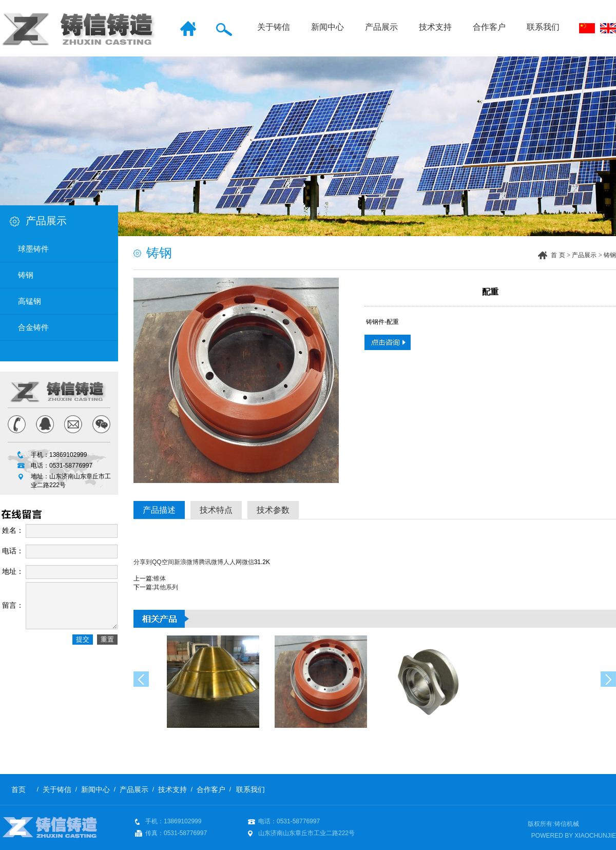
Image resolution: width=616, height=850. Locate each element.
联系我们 (543, 27)
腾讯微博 (211, 562)
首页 (18, 789)
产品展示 (381, 27)
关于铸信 (274, 27)
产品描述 (159, 510)
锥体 (160, 578)
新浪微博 (186, 562)
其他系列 (166, 587)
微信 (248, 562)
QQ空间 (163, 562)
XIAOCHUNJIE (595, 836)
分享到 (143, 562)
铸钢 (610, 255)
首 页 (558, 255)
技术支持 (435, 27)
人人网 (233, 562)
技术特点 (216, 510)
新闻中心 (328, 27)
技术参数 (273, 510)
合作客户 (489, 27)
